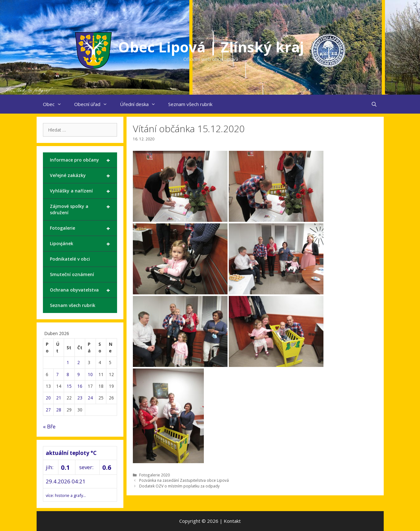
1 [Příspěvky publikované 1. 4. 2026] (68, 362)
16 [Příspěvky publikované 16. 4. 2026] (80, 386)
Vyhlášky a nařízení (80, 191)
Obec (55, 104)
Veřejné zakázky (80, 176)
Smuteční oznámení (72, 274)
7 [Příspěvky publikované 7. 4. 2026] (57, 374)
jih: (50, 467)
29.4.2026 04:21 (66, 481)
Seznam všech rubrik (190, 104)
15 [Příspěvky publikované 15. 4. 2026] (69, 386)
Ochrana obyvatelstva (80, 290)
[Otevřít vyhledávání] (374, 104)
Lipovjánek (80, 244)
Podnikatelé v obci (70, 259)
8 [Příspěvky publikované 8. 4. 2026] (68, 374)
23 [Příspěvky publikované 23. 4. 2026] (80, 398)
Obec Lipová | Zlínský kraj (211, 47)
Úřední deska (141, 104)
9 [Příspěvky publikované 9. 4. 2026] (79, 374)
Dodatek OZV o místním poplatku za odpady (179, 486)
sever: (86, 467)
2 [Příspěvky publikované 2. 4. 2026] (79, 362)
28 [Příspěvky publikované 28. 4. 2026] (59, 410)
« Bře (49, 426)
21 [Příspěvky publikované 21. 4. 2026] (59, 398)
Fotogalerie (80, 228)
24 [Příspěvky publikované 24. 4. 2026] (90, 398)
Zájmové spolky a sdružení (80, 209)
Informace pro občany (80, 160)
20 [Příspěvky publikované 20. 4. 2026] (48, 398)
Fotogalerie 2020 (154, 475)
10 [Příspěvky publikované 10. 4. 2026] (90, 374)
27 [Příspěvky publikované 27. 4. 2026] (48, 410)
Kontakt (232, 521)
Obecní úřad (94, 104)
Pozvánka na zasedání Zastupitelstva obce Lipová (184, 480)
